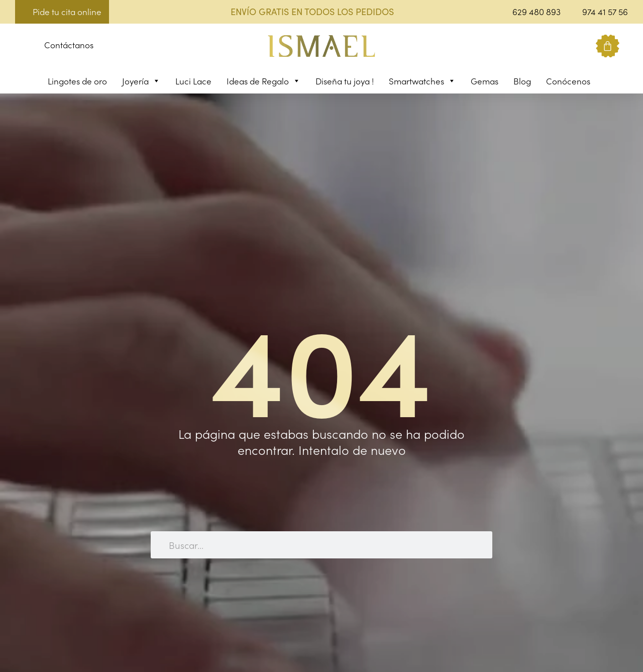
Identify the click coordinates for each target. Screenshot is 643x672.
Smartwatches (422, 81)
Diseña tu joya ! (345, 81)
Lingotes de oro (77, 81)
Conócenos (568, 81)
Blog (522, 81)
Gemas (485, 81)
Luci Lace (193, 81)
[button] (23, 46)
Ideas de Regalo (263, 81)
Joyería (141, 81)
